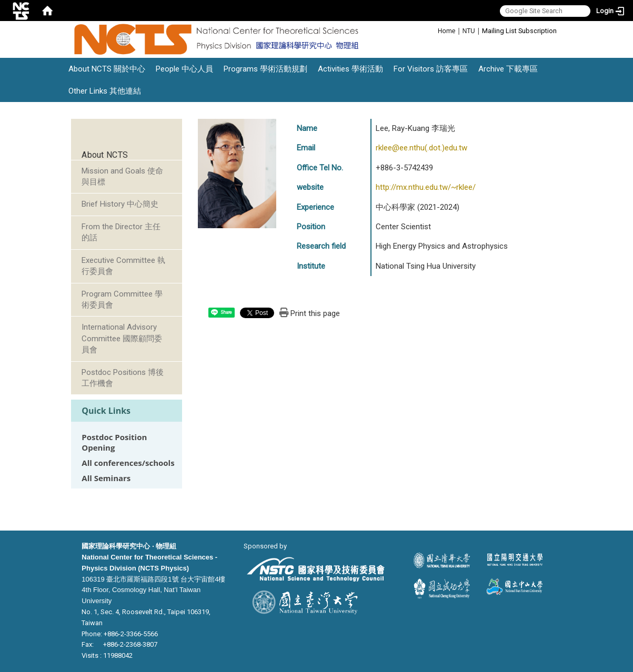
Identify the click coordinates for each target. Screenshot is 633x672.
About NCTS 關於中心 (107, 69)
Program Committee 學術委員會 (122, 299)
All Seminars (106, 478)
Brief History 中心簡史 (120, 204)
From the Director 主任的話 (121, 232)
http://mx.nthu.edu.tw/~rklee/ (426, 187)
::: (432, 30)
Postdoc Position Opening (114, 442)
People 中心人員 (184, 69)
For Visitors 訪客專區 (431, 69)
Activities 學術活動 (350, 69)
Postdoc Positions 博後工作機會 (123, 378)
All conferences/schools (128, 463)
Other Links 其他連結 (105, 91)
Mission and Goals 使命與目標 (122, 176)
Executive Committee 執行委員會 (123, 266)
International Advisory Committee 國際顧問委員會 (122, 338)
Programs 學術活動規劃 (265, 69)
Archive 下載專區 (508, 69)
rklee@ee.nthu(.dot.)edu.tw (421, 148)
